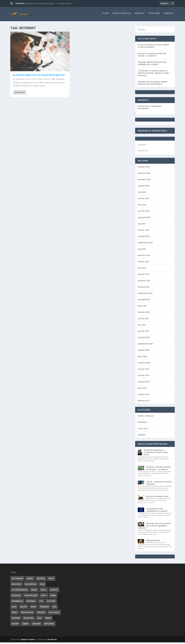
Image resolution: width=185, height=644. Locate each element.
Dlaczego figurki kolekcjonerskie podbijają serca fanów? (152, 65)
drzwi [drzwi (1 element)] (34, 591)
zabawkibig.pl (20, 81)
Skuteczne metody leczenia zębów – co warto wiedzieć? (154, 47)
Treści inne (154, 15)
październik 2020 (145, 345)
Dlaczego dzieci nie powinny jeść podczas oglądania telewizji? (154, 527)
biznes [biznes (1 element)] (30, 580)
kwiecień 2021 (144, 314)
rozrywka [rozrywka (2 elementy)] (29, 620)
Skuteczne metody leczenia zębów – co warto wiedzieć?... (50, 3)
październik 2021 (145, 295)
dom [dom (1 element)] (42, 586)
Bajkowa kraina (153, 542)
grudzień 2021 (144, 282)
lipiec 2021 (142, 307)
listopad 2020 (144, 339)
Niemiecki (139, 15)
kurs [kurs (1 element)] (14, 608)
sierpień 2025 (144, 168)
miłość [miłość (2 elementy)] (24, 608)
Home (106, 15)
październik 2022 (145, 244)
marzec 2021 (143, 320)
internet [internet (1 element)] (31, 603)
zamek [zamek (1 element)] (25, 625)
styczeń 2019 (144, 371)
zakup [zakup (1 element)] (48, 620)
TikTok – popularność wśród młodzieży (159, 484)
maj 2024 (142, 194)
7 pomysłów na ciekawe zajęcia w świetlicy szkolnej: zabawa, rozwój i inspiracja (154, 75)
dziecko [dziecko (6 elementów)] (54, 591)
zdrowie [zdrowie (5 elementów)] (36, 625)
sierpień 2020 (144, 352)
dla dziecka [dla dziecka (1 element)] (31, 586)
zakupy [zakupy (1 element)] (15, 625)
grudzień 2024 (144, 175)
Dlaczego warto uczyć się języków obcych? (39, 77)
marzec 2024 (143, 200)
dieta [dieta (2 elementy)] (51, 580)
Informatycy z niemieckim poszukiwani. (150, 109)
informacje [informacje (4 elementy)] (17, 603)
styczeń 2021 (144, 333)
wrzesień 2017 (144, 383)
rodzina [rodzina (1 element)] (16, 620)
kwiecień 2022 (144, 257)
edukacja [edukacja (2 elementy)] (16, 597)
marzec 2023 (143, 232)
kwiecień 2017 (144, 402)
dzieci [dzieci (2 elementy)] (44, 591)
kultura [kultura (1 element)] (51, 603)
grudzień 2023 (144, 219)
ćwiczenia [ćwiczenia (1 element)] (49, 625)
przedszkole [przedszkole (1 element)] (27, 614)
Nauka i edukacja (122, 15)
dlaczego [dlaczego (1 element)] (17, 586)
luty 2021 (142, 326)
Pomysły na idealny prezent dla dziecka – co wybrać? (152, 56)
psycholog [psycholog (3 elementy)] (54, 614)
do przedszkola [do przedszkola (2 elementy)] (20, 591)
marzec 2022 (143, 263)
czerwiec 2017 (144, 396)
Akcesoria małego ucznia (157, 498)
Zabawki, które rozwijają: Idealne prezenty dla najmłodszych (153, 84)
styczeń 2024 (144, 213)
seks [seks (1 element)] (39, 620)
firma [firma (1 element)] (53, 597)
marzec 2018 (143, 377)
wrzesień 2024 (144, 181)
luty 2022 (142, 270)
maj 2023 (142, 225)
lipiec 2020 (142, 358)
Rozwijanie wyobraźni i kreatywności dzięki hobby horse (156, 454)
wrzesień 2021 (144, 301)
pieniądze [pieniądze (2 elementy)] (44, 608)
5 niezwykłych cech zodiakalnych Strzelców (157, 511)
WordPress (52, 641)
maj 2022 (142, 250)
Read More (20, 94)
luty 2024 (142, 206)
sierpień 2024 (144, 187)
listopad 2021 (144, 288)
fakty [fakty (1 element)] (44, 597)
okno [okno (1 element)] (33, 608)
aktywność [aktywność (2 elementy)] (17, 580)
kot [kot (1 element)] (41, 603)
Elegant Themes (28, 641)
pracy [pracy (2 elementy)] (15, 614)
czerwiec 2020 (144, 364)
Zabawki (168, 15)
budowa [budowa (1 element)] (41, 580)
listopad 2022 (144, 238)
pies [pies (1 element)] (54, 608)
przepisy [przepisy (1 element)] (41, 614)
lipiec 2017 (142, 390)
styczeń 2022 (144, 276)
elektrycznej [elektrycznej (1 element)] (31, 597)
